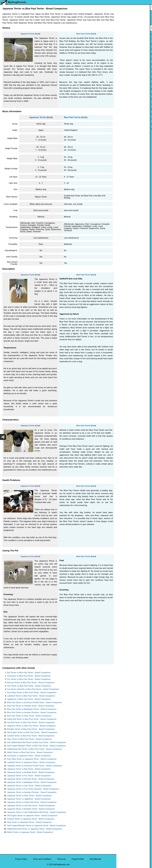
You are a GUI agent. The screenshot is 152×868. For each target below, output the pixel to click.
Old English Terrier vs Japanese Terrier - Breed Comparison (32, 816)
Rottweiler (122, 79)
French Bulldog (124, 54)
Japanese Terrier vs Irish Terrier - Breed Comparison (29, 786)
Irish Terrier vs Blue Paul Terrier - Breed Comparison (29, 686)
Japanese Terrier (28, 34)
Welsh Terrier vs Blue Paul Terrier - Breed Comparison (30, 752)
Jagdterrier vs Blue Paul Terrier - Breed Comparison (29, 699)
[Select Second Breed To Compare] (134, 18)
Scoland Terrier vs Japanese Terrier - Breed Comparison (31, 819)
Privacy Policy (21, 859)
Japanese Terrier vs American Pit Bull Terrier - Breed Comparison (35, 766)
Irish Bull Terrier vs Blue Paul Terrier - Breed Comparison (31, 722)
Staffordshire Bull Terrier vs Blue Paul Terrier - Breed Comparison (35, 749)
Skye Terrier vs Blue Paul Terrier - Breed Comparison (29, 739)
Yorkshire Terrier (125, 39)
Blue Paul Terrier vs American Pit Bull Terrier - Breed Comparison (34, 702)
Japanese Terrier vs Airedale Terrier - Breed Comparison (31, 772)
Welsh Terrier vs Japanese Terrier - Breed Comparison (30, 832)
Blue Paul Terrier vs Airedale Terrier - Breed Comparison (31, 706)
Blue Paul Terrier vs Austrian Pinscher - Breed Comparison (32, 712)
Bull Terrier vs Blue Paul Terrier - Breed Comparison (29, 673)
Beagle (121, 109)
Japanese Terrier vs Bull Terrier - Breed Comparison (29, 769)
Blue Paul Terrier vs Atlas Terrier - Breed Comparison (29, 716)
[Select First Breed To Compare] (134, 13)
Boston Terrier (124, 89)
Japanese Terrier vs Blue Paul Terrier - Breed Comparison (31, 726)
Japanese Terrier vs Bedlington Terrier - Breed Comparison (32, 782)
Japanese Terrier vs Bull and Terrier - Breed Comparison (31, 779)
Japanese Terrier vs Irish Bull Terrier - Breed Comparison (31, 806)
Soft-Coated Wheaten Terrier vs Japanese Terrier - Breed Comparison (37, 826)
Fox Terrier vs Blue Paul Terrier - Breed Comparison (29, 679)
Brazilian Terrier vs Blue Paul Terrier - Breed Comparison (31, 729)
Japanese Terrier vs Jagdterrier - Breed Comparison (29, 799)
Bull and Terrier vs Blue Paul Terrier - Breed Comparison (31, 683)
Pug (120, 64)
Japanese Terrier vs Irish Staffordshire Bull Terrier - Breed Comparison (37, 812)
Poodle (121, 124)
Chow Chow (123, 114)
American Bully (124, 94)
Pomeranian (123, 49)
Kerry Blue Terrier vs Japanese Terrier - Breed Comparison (32, 759)
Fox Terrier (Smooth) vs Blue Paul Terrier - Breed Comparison (33, 689)
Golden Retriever (125, 74)
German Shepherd (126, 69)
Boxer (120, 99)
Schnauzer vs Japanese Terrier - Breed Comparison (29, 756)
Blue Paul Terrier (83, 34)
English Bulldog (124, 44)
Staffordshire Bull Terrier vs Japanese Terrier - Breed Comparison (35, 829)
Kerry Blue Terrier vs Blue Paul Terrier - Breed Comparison (32, 693)
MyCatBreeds (95, 859)
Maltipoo (121, 129)
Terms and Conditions (42, 859)
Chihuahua (122, 84)
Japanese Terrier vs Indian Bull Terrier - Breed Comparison (32, 802)
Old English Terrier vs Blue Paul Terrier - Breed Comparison (32, 732)
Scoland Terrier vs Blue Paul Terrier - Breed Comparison (31, 736)
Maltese (121, 59)
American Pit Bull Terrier (128, 104)
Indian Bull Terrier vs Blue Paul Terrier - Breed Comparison (32, 719)
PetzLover (62, 859)
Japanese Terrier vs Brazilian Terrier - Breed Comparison (31, 809)
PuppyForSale (78, 859)
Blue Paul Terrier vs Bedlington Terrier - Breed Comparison (32, 709)
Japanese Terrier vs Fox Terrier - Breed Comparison (29, 776)
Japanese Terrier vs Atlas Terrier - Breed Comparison (29, 796)
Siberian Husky (124, 34)
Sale (38, 34)
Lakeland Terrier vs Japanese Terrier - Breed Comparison (31, 762)
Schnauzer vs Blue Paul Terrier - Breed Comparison (29, 676)
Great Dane (123, 119)
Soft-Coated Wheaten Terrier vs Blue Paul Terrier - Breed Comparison (36, 746)
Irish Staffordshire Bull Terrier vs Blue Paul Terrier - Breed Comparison (37, 742)
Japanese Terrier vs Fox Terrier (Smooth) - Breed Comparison (33, 789)
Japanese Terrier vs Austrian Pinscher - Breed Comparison (32, 792)
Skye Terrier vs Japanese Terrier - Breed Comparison (29, 822)
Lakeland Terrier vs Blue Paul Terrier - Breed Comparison (31, 696)
